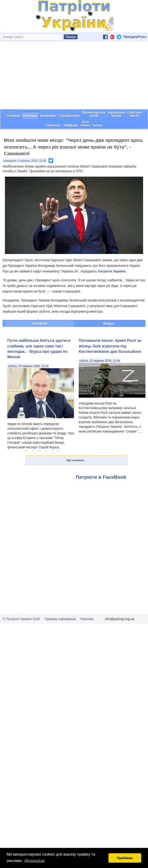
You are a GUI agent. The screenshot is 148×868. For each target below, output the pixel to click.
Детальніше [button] (35, 861)
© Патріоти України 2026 (21, 619)
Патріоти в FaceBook (101, 477)
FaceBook (39, 323)
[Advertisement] (74, 75)
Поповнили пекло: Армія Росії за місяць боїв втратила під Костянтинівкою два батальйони (110, 346)
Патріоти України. (112, 271)
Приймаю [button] (125, 858)
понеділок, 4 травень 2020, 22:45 (25, 161)
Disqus (109, 323)
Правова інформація (60, 619)
